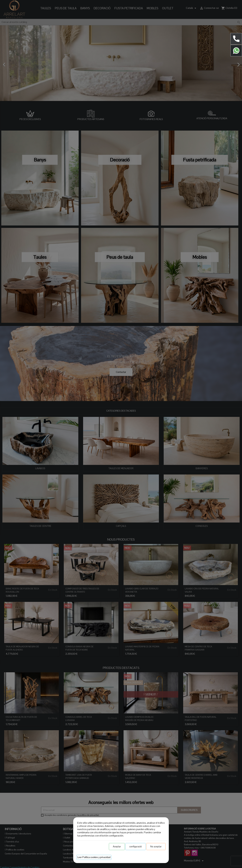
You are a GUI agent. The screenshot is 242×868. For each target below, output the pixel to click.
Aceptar (117, 846)
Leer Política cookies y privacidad (94, 857)
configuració (136, 846)
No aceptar (156, 846)
